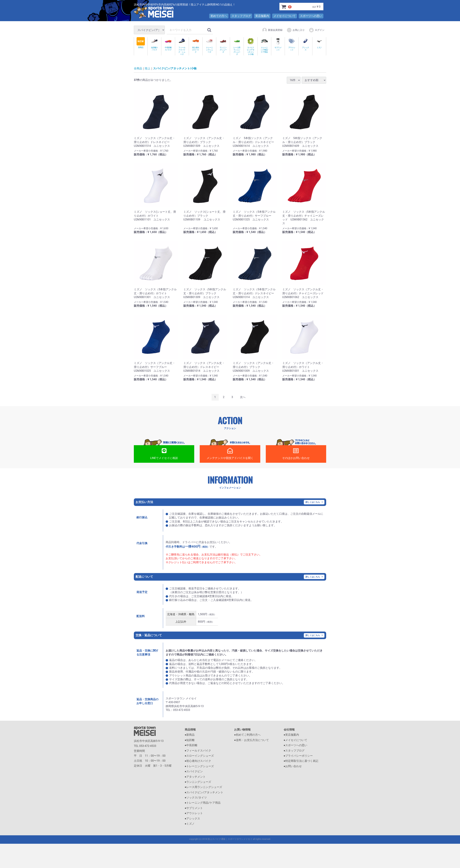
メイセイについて (285, 16)
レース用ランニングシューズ (237, 46)
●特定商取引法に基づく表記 (301, 761)
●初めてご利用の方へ (247, 735)
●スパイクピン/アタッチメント (204, 792)
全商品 (138, 69)
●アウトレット (194, 813)
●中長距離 (191, 745)
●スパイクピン (194, 772)
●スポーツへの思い (296, 745)
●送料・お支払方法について (252, 740)
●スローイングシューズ (199, 756)
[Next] (243, 397)
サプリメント (278, 44)
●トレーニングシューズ (199, 766)
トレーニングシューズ (209, 45)
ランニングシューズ (223, 45)
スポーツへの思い (311, 16)
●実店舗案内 (291, 735)
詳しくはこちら (313, 502)
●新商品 (190, 735)
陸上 (148, 69)
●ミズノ (190, 824)
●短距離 (190, 740)
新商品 (141, 43)
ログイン (317, 30)
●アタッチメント (195, 777)
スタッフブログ (241, 16)
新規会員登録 (272, 30)
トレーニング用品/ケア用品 (264, 45)
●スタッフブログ (294, 751)
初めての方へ (219, 16)
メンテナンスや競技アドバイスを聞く (230, 454)
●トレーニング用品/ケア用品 (203, 803)
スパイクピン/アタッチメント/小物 (251, 46)
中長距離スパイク (168, 44)
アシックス (305, 44)
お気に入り (296, 30)
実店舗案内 (262, 16)
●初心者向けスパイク (198, 761)
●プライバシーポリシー (298, 756)
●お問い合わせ (293, 766)
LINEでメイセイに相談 (164, 454)
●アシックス (192, 819)
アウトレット (292, 44)
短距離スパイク (154, 44)
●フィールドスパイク (198, 751)
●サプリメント (194, 808)
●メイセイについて (296, 740)
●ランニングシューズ (198, 782)
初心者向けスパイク (196, 45)
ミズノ (319, 43)
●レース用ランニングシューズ (204, 787)
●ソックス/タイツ (196, 798)
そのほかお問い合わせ (296, 454)
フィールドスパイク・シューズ (182, 46)
